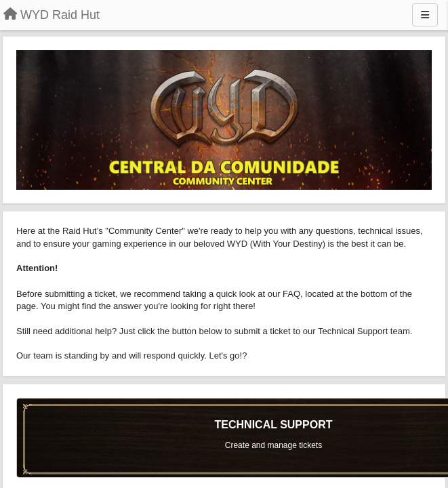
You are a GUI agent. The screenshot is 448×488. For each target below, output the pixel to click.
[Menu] (425, 15)
